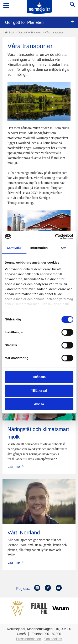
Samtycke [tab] (14, 248)
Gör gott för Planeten (24, 22)
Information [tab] (39, 248)
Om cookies (53, 639)
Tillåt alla (39, 377)
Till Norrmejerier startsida (39, 7)
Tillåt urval (39, 390)
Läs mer (16, 466)
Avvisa (39, 404)
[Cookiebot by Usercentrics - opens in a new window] (56, 236)
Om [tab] (64, 248)
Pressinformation (28, 639)
